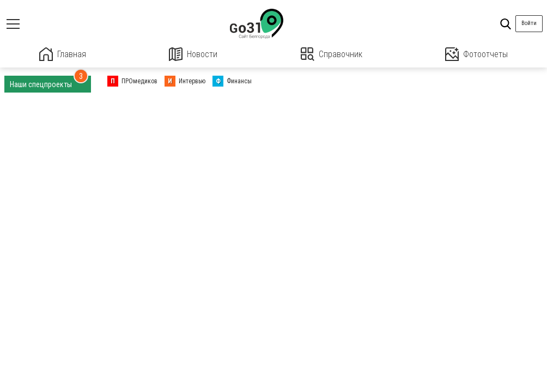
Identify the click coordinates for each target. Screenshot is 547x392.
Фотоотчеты (476, 54)
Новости (193, 54)
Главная (63, 54)
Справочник (332, 54)
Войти (529, 23)
